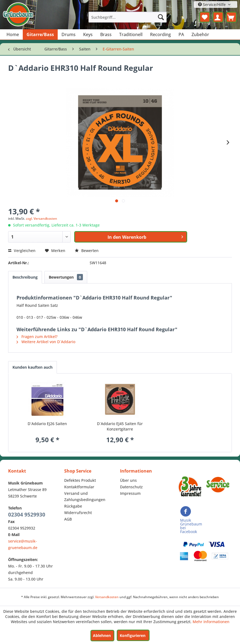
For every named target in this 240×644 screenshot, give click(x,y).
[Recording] (160, 34)
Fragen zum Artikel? (37, 337)
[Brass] (106, 34)
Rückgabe (73, 506)
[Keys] (88, 34)
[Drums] (69, 34)
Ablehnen (102, 635)
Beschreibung (25, 277)
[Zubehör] (200, 34)
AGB (68, 519)
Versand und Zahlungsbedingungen (85, 497)
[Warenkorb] (231, 17)
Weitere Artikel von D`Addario (46, 342)
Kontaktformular (79, 487)
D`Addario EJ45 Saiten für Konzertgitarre (120, 426)
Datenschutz (131, 487)
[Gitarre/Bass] (40, 34)
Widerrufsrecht (78, 513)
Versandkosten (107, 597)
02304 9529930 (27, 515)
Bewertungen (66, 277)
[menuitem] (128, 17)
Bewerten (87, 251)
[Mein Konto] (218, 17)
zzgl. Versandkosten (42, 219)
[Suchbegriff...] (128, 17)
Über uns (128, 480)
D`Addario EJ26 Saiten (47, 424)
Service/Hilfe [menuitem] (212, 4)
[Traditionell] (131, 34)
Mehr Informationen (211, 622)
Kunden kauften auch (33, 367)
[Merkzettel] (205, 17)
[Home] (13, 34)
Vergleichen (22, 251)
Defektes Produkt (80, 480)
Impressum (130, 493)
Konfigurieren (133, 635)
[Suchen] (161, 17)
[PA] (181, 34)
